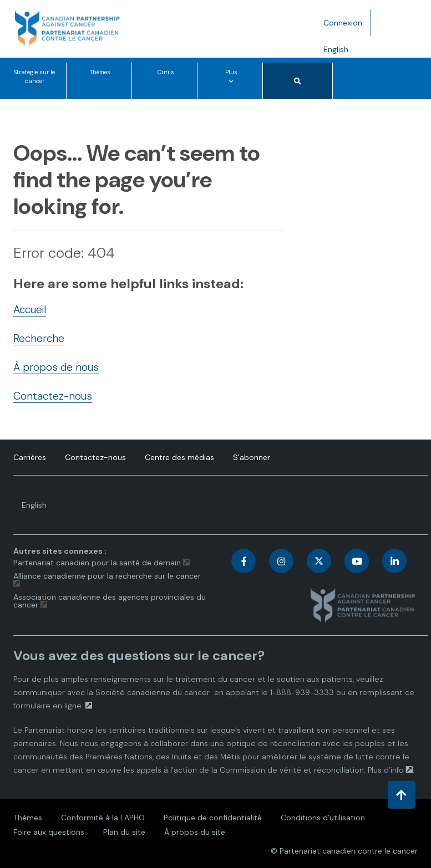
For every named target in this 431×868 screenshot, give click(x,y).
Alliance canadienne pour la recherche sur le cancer (107, 576)
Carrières (30, 457)
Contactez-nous (53, 396)
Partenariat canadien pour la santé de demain (97, 563)
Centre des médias (179, 457)
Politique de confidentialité (213, 818)
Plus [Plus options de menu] (234, 83)
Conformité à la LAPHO (103, 818)
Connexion (343, 23)
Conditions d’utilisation (323, 818)
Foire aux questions (49, 832)
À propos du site (195, 832)
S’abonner (252, 457)
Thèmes (100, 72)
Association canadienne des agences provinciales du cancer (110, 601)
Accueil (30, 310)
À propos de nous (56, 367)
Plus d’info (386, 770)
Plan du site (124, 832)
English (340, 52)
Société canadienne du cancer (153, 692)
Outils (166, 72)
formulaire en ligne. (48, 706)
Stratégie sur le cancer (34, 77)
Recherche (39, 338)
